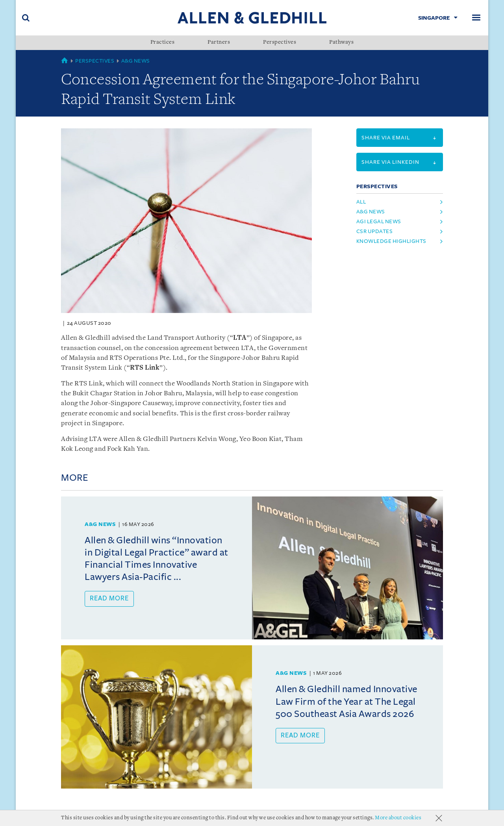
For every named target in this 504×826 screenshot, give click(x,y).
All (361, 202)
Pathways (341, 43)
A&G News (136, 61)
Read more (109, 598)
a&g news (371, 212)
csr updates (375, 231)
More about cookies (398, 818)
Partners (219, 43)
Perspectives (280, 43)
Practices (163, 43)
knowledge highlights (391, 241)
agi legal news (379, 221)
